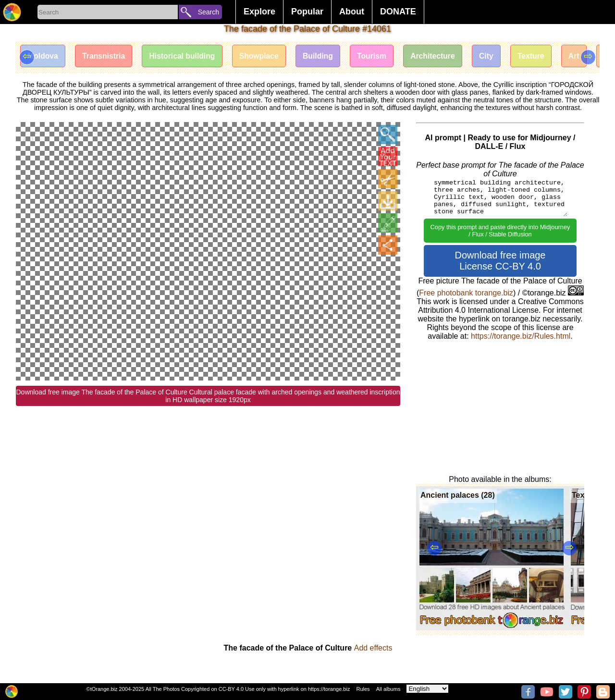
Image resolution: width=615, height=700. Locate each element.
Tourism (381, 56)
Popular (307, 12)
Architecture (443, 56)
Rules (363, 689)
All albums (388, 689)
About (352, 12)
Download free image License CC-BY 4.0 (500, 261)
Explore (259, 12)
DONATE (398, 12)
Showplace (265, 56)
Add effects (373, 648)
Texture (544, 56)
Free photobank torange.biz (466, 293)
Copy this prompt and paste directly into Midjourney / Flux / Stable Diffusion (500, 231)
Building (325, 56)
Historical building (186, 56)
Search (209, 12)
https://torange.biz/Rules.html (521, 336)
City (498, 56)
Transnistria (106, 56)
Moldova (43, 56)
